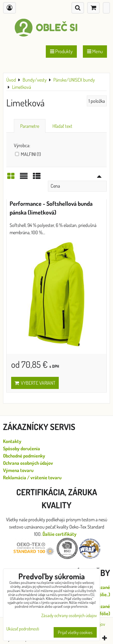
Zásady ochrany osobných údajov (69, 615)
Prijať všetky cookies (75, 632)
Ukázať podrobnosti (23, 629)
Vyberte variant (35, 383)
